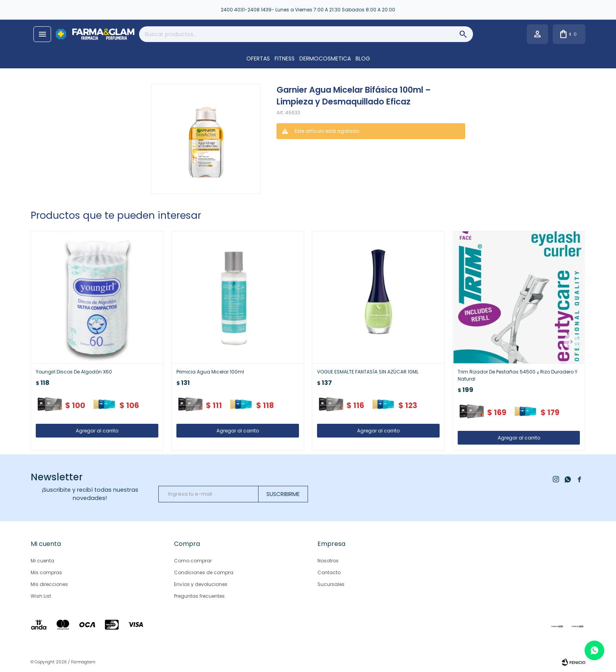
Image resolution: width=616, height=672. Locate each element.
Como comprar (193, 561)
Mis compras (46, 572)
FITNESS (285, 59)
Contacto (329, 572)
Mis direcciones (49, 584)
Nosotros (328, 561)
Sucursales (331, 584)
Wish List (41, 596)
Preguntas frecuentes (199, 596)
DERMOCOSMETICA (325, 59)
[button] (572, 341)
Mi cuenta (42, 561)
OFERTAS (258, 59)
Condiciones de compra (204, 572)
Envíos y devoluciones (201, 584)
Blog (363, 59)
